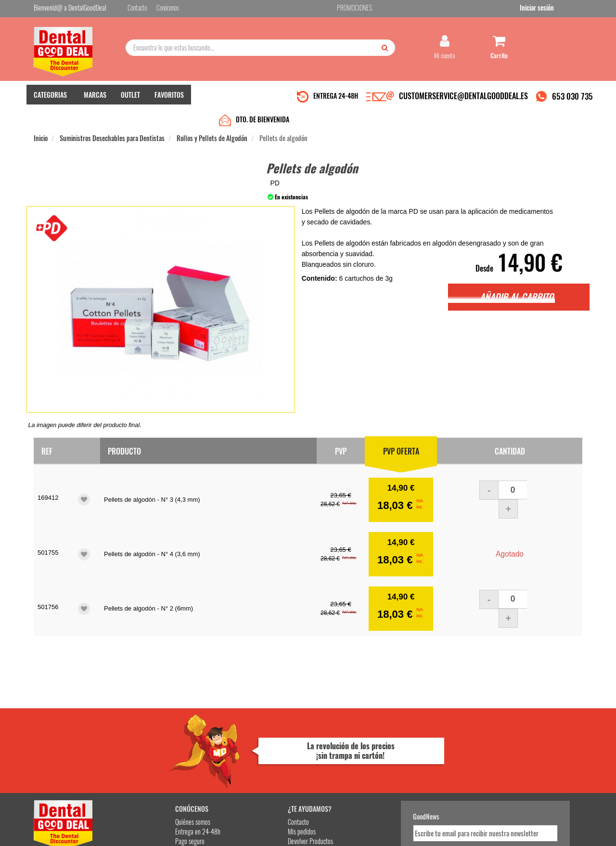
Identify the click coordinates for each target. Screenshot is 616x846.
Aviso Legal (388, 831)
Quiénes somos (145, 728)
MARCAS (95, 101)
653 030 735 (572, 103)
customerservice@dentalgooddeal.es (338, 831)
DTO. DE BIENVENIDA (263, 102)
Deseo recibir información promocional (379, 777)
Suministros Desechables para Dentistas (112, 121)
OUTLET (130, 101)
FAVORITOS (169, 101)
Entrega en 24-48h (150, 737)
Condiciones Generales (426, 831)
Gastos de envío (146, 757)
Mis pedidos (235, 737)
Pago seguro (142, 747)
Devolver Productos (244, 747)
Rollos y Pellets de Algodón (212, 121)
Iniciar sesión (565, 9)
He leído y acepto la (374, 760)
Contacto (232, 728)
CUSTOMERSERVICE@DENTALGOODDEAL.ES (463, 103)
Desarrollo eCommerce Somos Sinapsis (70, 837)
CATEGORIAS (50, 101)
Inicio (41, 121)
